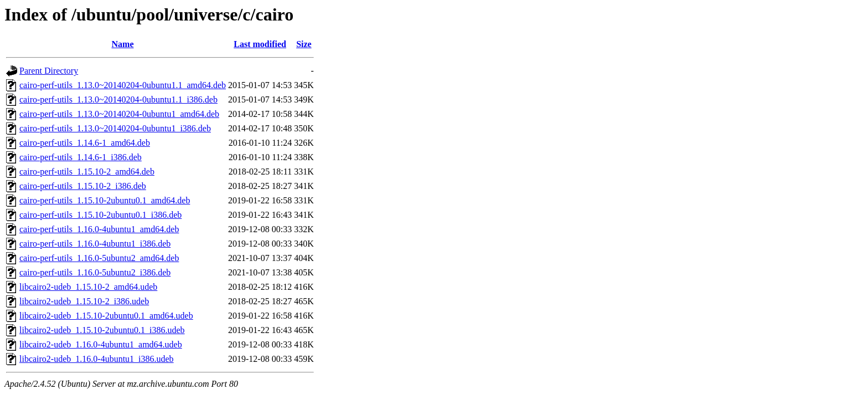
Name (123, 44)
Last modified (260, 44)
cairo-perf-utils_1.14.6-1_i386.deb (81, 157)
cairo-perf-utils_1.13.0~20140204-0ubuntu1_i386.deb (115, 128)
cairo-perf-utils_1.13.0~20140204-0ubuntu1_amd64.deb (119, 114)
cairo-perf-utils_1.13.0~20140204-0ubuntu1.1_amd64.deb (123, 85)
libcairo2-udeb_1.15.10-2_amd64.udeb (88, 287)
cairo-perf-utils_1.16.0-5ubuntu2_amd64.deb (99, 258)
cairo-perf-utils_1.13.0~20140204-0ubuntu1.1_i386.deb (118, 99)
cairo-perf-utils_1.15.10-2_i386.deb (83, 186)
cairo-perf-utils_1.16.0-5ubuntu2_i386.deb (95, 272)
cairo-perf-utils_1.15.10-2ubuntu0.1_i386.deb (100, 215)
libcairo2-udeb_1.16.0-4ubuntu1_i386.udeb (97, 359)
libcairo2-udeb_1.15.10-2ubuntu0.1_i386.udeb (102, 330)
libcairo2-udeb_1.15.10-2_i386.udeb (84, 301)
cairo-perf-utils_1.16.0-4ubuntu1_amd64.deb (99, 229)
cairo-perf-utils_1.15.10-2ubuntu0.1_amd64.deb (105, 200)
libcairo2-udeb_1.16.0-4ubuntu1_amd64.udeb (101, 344)
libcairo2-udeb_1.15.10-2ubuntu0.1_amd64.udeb (106, 316)
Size (304, 44)
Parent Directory (49, 71)
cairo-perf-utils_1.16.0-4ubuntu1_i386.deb (95, 244)
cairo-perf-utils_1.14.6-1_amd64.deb (85, 143)
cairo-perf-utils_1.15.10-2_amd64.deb (87, 172)
